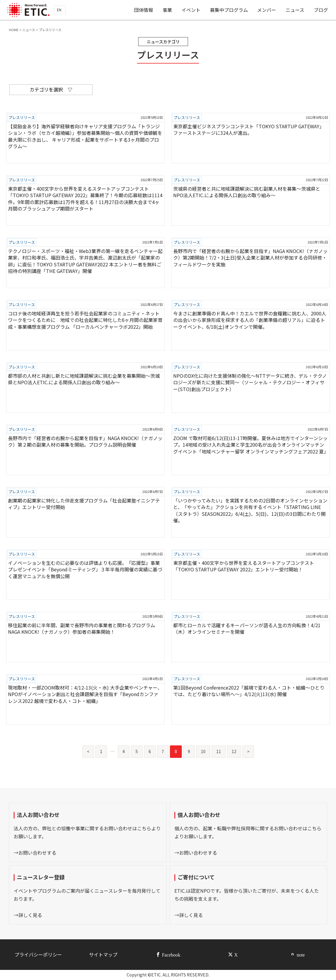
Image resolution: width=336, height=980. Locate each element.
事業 (167, 10)
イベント (191, 10)
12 (234, 751)
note (301, 954)
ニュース (295, 10)
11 (219, 751)
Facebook (171, 954)
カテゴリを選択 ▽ (51, 89)
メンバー (267, 10)
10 (203, 751)
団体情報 (144, 10)
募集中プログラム (229, 10)
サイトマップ (103, 954)
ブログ (321, 10)
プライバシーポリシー (38, 954)
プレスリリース (22, 117)
